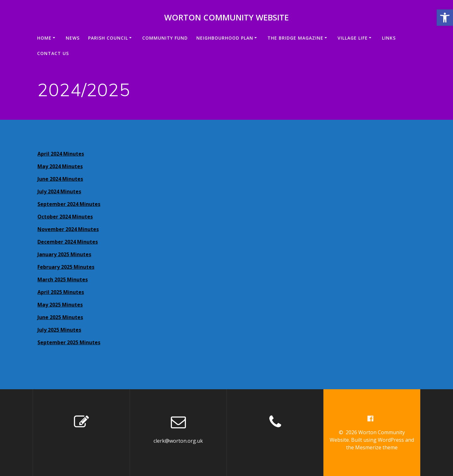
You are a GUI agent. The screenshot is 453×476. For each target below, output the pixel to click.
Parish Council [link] (108, 38)
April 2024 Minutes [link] (61, 154)
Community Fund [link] (165, 38)
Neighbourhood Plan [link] (225, 38)
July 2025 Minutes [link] (59, 330)
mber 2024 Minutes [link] (76, 204)
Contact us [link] (53, 53)
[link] (445, 18)
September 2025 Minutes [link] (69, 342)
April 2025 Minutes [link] (61, 292)
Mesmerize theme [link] (376, 447)
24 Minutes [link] (69, 179)
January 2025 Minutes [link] (64, 254)
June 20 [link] (46, 179)
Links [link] (389, 38)
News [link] (73, 38)
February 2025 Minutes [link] (66, 267)
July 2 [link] (44, 191)
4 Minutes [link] (70, 166)
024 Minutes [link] (66, 191)
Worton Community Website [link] (226, 18)
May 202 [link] (48, 166)
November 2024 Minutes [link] (68, 229)
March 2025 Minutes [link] (63, 280)
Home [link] (44, 38)
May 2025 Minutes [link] (60, 305)
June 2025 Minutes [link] (60, 317)
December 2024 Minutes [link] (68, 242)
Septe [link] (45, 204)
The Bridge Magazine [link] (295, 38)
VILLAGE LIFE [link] (353, 38)
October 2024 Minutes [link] (65, 217)
